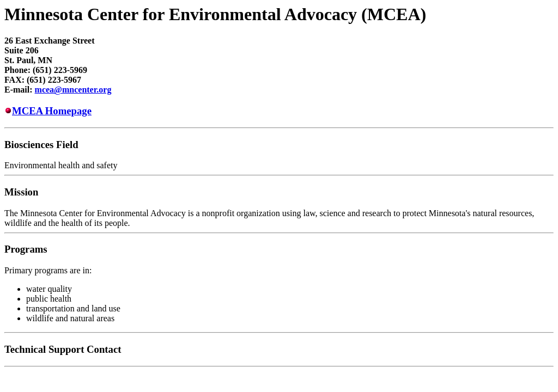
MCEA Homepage (52, 111)
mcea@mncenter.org (73, 90)
